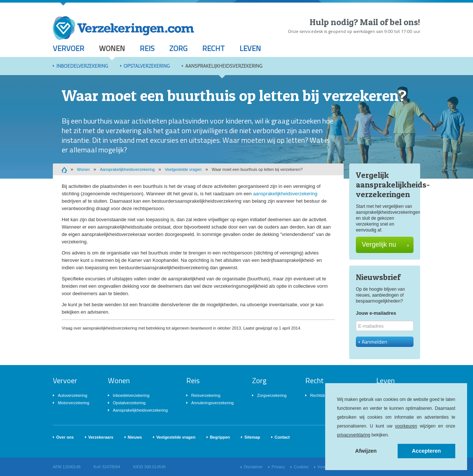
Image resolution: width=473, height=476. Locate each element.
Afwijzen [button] (366, 451)
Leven (250, 48)
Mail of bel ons (389, 22)
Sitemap (252, 437)
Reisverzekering (206, 395)
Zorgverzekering (272, 395)
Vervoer (69, 48)
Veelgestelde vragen (183, 169)
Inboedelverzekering (82, 66)
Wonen (112, 48)
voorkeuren (406, 426)
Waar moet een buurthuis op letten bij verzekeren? (257, 169)
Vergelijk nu (385, 244)
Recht (213, 48)
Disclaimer (253, 467)
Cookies (301, 467)
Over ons (65, 437)
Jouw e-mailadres (376, 313)
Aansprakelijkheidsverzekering (224, 66)
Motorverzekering (74, 403)
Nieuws (135, 437)
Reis (147, 48)
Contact (282, 437)
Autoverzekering (73, 395)
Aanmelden (373, 342)
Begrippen (220, 437)
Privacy (278, 467)
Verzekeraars (101, 437)
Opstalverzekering (147, 66)
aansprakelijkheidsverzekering (285, 194)
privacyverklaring (354, 435)
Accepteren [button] (426, 451)
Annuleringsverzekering (212, 403)
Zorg (178, 48)
